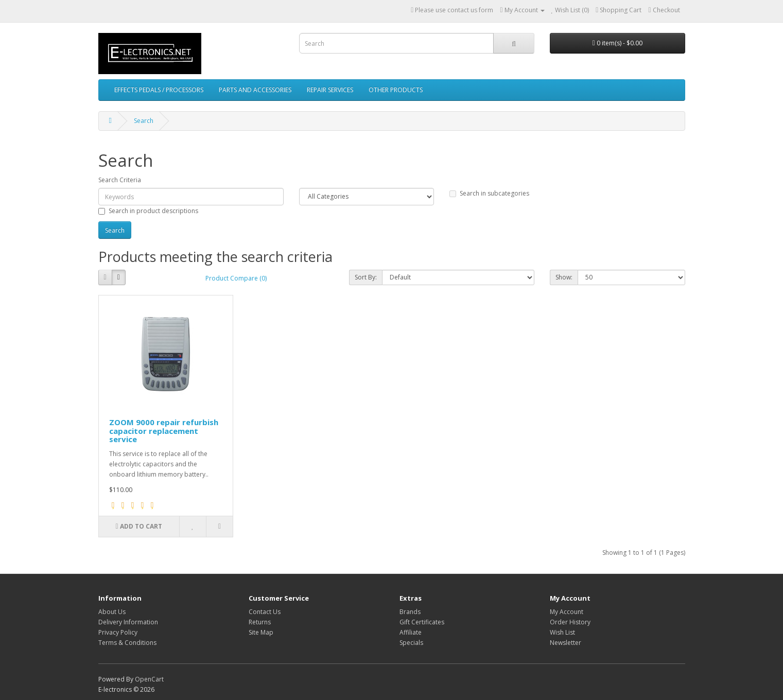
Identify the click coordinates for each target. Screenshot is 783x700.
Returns (260, 622)
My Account (567, 612)
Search (144, 121)
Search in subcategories (489, 193)
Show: (564, 277)
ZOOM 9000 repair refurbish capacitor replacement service (164, 431)
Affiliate (411, 632)
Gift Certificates (422, 622)
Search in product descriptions (148, 211)
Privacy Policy (118, 632)
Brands (410, 612)
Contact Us (265, 612)
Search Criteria (120, 180)
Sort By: (366, 277)
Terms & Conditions (127, 643)
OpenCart (149, 679)
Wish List (562, 632)
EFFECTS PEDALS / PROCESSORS (159, 90)
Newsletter (565, 643)
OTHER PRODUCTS (396, 90)
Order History (570, 622)
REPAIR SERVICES (330, 90)
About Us (112, 612)
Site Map (261, 632)
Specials (411, 643)
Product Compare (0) (236, 278)
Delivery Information (128, 622)
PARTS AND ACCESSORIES (255, 90)
